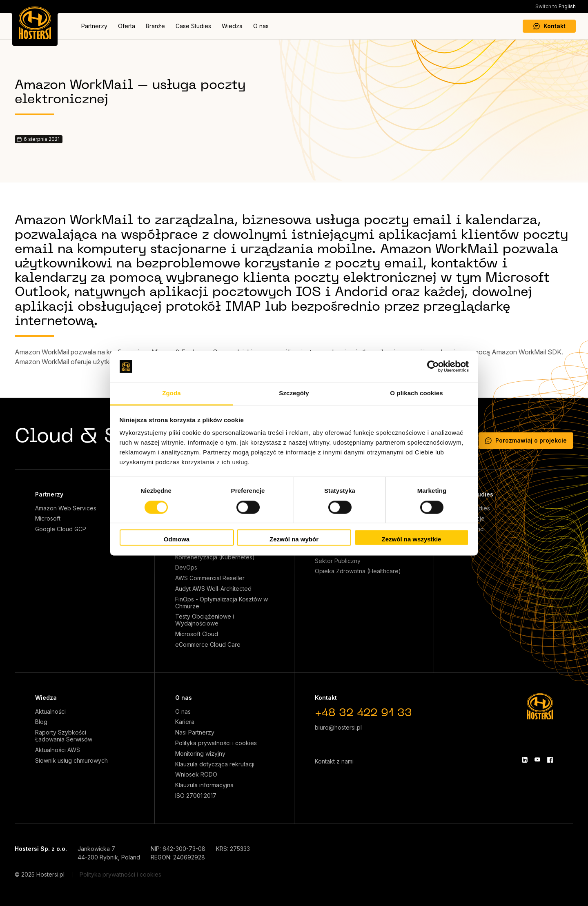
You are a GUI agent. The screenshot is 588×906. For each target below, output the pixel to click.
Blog (41, 722)
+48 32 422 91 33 (363, 713)
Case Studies (193, 26)
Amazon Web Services (66, 508)
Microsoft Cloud (197, 634)
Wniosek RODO (196, 775)
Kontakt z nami (334, 761)
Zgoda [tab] (171, 393)
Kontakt (549, 26)
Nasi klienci (470, 529)
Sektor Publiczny (338, 561)
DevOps (186, 568)
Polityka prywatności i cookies (216, 743)
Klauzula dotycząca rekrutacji (215, 764)
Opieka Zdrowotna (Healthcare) (358, 571)
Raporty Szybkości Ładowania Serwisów (64, 736)
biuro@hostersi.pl (338, 727)
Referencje (470, 519)
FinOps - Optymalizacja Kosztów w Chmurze (222, 603)
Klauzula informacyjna (204, 785)
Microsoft (48, 519)
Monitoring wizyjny (200, 754)
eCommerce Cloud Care (208, 645)
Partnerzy (94, 26)
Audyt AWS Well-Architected (213, 589)
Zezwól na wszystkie (412, 540)
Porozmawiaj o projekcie (526, 440)
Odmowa (177, 540)
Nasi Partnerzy (195, 732)
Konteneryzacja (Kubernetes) (215, 557)
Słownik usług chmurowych (71, 761)
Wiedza (232, 26)
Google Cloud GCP (61, 529)
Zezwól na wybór (294, 540)
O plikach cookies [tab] (416, 393)
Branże (155, 26)
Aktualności (50, 712)
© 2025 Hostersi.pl (40, 874)
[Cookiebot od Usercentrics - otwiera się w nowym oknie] (433, 366)
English (556, 6)
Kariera (185, 722)
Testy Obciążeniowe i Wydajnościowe (205, 620)
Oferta (127, 26)
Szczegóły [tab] (294, 393)
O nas (261, 26)
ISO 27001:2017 (196, 796)
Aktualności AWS (58, 750)
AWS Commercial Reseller (210, 578)
